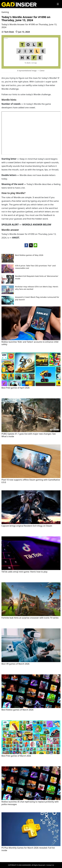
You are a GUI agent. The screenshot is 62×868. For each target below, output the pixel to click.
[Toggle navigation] (58, 4)
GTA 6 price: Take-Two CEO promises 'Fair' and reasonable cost (35, 267)
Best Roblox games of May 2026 (29, 255)
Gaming (5, 12)
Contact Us (50, 865)
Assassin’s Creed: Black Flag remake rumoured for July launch (37, 298)
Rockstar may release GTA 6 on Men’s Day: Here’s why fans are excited (37, 288)
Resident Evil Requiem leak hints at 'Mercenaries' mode (37, 277)
